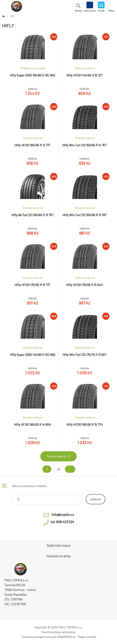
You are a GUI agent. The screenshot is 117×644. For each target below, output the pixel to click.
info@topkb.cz (63, 514)
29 (58, 469)
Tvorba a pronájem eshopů (39, 637)
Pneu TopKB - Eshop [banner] (16, 7)
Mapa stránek (87, 637)
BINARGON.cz (66, 637)
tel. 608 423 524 (62, 522)
